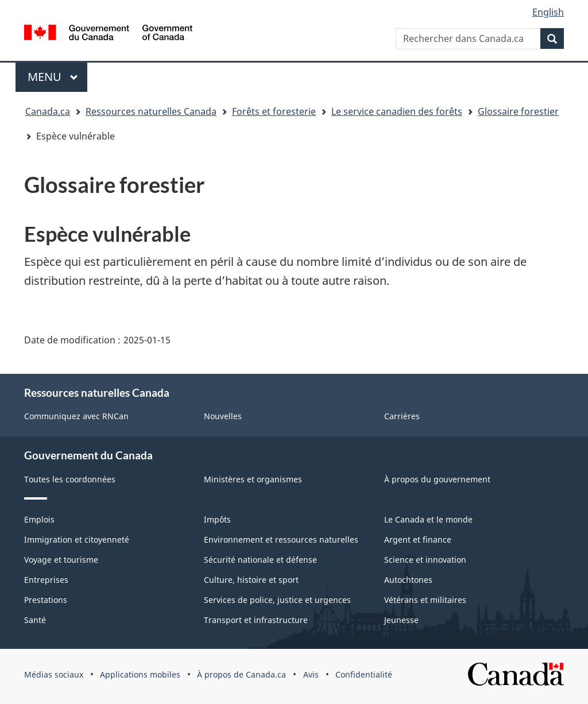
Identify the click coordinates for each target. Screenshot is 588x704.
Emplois (39, 519)
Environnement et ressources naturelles (281, 539)
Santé (35, 620)
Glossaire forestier (518, 111)
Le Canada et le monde (428, 519)
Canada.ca (48, 111)
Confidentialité (364, 674)
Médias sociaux (54, 674)
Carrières (402, 416)
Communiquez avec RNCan (76, 416)
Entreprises (46, 580)
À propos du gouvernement (437, 479)
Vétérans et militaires (425, 600)
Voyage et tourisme (61, 560)
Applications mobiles (140, 674)
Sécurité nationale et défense (260, 560)
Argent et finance (418, 539)
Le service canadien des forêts (397, 111)
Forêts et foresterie (274, 111)
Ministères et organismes (253, 479)
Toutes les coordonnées (70, 479)
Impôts (217, 519)
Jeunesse (401, 620)
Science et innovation (425, 560)
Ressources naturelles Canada (151, 111)
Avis (311, 674)
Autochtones (408, 580)
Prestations (46, 600)
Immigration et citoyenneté (77, 539)
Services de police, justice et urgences (277, 600)
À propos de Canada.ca (241, 674)
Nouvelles (223, 416)
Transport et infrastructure (256, 620)
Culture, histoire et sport (251, 580)
